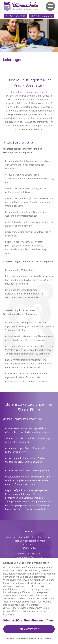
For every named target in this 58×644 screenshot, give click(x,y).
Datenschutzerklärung (24, 611)
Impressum (9, 614)
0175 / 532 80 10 (33, 554)
